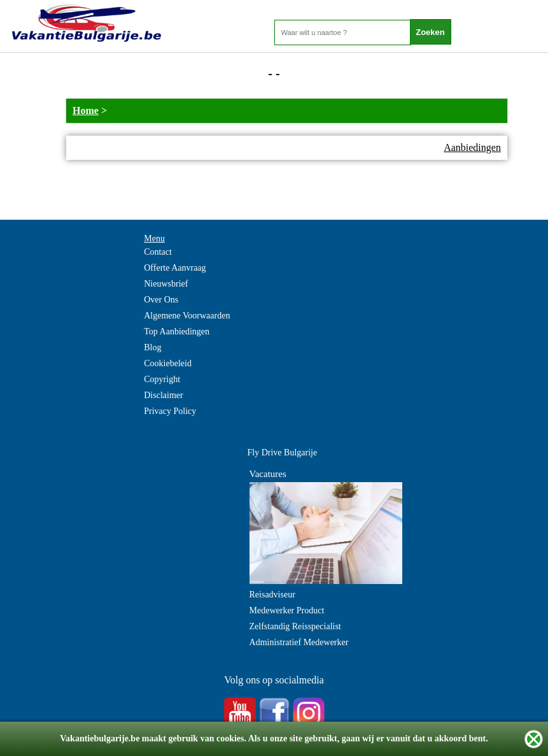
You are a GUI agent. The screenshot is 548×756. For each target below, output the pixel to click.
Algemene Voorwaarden (187, 316)
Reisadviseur (272, 595)
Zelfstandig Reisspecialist (295, 626)
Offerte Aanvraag (175, 268)
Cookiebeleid (168, 363)
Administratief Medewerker (299, 642)
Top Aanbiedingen (177, 332)
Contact (158, 252)
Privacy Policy (170, 411)
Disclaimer (163, 395)
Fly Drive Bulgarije (283, 453)
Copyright (162, 379)
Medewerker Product (287, 610)
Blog (152, 347)
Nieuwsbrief (166, 284)
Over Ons (161, 300)
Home (86, 111)
